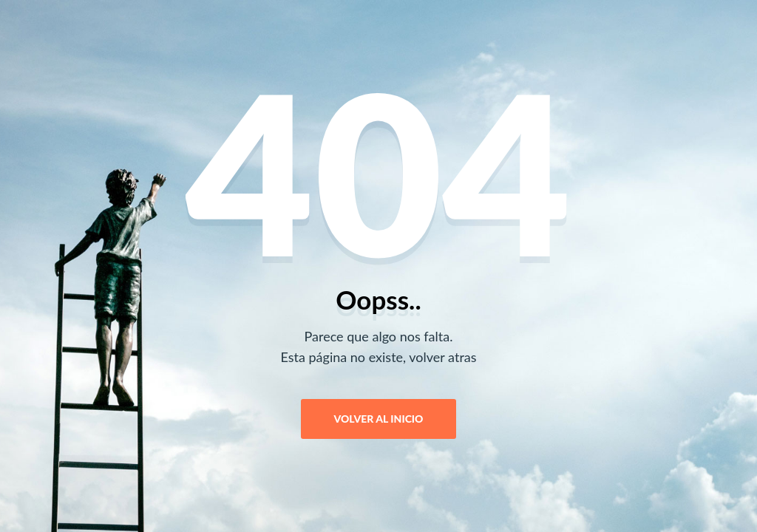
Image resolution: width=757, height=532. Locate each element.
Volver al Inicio (379, 419)
